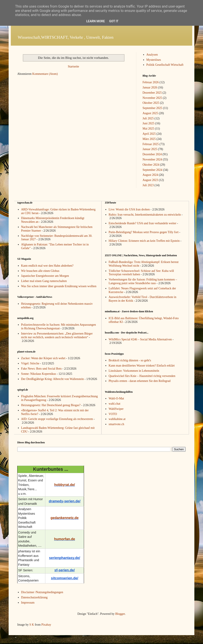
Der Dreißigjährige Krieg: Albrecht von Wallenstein (53, 379)
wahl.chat (114, 404)
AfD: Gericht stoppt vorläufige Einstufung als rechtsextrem (57, 419)
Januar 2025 (150, 149)
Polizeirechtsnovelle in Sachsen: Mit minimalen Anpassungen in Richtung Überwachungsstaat (59, 327)
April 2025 (149, 134)
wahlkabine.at (117, 419)
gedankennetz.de (65, 518)
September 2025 (152, 108)
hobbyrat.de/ (65, 485)
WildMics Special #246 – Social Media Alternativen (140, 339)
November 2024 (152, 159)
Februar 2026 (151, 82)
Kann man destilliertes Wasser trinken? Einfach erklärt (142, 366)
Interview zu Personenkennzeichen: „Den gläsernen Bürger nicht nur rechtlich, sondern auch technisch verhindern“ (57, 335)
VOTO (113, 414)
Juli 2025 (148, 118)
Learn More (95, 21)
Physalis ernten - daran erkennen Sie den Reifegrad (140, 381)
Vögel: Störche (30, 363)
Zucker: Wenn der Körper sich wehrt (43, 358)
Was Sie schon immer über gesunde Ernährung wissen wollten (59, 286)
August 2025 (150, 113)
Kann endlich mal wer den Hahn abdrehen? (47, 266)
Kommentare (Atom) (45, 74)
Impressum (28, 603)
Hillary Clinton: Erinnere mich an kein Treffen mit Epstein (144, 241)
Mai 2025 (148, 129)
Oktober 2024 (151, 165)
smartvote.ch (116, 424)
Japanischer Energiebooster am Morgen (45, 276)
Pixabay (46, 625)
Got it (114, 21)
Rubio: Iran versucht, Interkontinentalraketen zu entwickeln (145, 215)
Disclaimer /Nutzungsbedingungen (42, 592)
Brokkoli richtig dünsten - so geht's (130, 360)
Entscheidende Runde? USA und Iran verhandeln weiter (142, 223)
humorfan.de (65, 539)
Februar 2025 (151, 144)
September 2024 (152, 170)
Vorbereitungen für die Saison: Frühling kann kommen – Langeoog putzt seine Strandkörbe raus (143, 281)
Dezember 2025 (152, 93)
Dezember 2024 (152, 154)
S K (32, 625)
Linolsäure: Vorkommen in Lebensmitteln (134, 371)
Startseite (73, 66)
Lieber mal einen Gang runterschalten (44, 281)
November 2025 (152, 98)
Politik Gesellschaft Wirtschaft (165, 65)
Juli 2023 (148, 185)
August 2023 (150, 180)
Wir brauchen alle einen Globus (40, 271)
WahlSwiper (116, 409)
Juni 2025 (148, 123)
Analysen (152, 55)
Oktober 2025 (151, 103)
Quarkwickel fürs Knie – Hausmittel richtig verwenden (142, 376)
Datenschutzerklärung (34, 597)
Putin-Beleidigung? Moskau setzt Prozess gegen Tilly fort (144, 232)
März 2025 (149, 139)
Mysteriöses (154, 60)
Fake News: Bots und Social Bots (41, 369)
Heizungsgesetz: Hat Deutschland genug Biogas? (51, 405)
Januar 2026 (150, 87)
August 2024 (150, 175)
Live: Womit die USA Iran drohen (129, 209)
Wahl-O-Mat (116, 398)
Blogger (120, 614)
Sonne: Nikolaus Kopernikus (39, 374)
